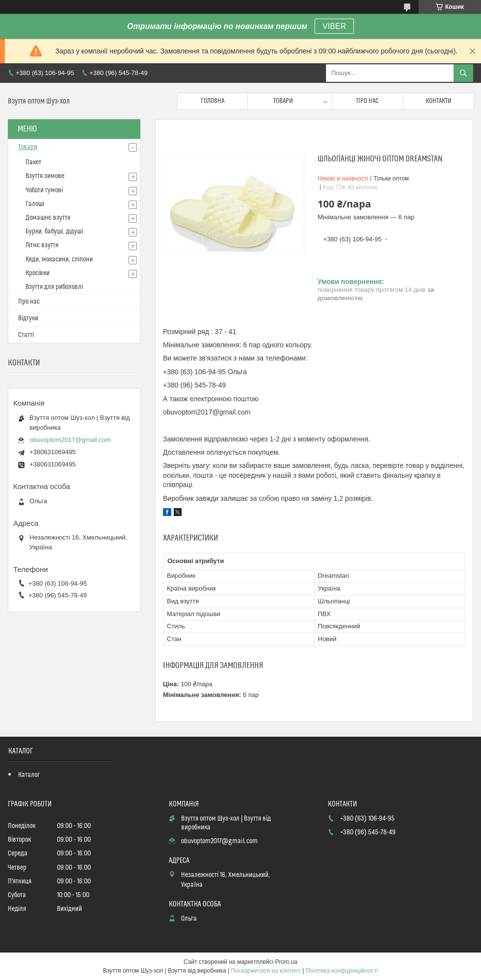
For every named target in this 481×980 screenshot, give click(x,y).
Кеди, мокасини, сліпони (59, 259)
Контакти (439, 101)
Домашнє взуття (48, 218)
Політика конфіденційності (342, 971)
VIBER (334, 26)
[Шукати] (463, 73)
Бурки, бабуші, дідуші (54, 232)
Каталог (29, 775)
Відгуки (28, 318)
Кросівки (38, 273)
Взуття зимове (45, 176)
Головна (213, 101)
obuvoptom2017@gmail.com (70, 440)
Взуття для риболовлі (54, 287)
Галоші (35, 204)
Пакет (33, 162)
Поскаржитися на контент (266, 971)
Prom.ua (286, 962)
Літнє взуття (42, 245)
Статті (26, 335)
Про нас (368, 101)
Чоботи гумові (44, 190)
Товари (283, 101)
